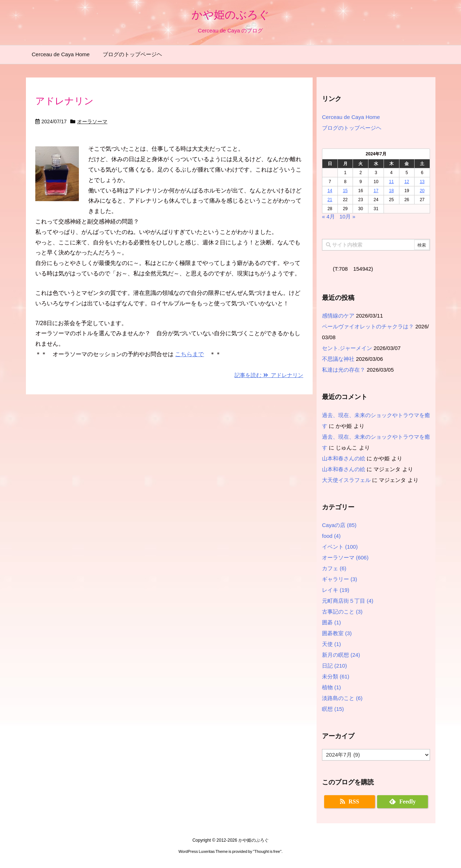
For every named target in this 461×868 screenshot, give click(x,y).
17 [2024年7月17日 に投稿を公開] (376, 191)
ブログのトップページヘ (352, 128)
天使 (332, 644)
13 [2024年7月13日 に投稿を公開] (422, 182)
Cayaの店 (339, 525)
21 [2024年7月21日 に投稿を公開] (330, 200)
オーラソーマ (92, 121)
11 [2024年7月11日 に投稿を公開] (391, 182)
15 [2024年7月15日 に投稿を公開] (345, 191)
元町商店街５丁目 (348, 601)
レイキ (336, 590)
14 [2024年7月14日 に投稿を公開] (330, 191)
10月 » (347, 216)
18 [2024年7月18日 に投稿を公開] (391, 191)
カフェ (334, 568)
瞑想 (333, 709)
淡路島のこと (342, 698)
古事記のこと (342, 612)
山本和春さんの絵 (344, 458)
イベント (340, 547)
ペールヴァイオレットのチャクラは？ (368, 326)
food (331, 536)
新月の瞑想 (341, 655)
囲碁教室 (337, 633)
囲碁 (332, 622)
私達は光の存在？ (344, 370)
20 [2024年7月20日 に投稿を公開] (422, 191)
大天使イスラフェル (346, 480)
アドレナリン (64, 101)
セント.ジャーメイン (347, 348)
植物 (332, 687)
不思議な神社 (338, 359)
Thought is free (267, 851)
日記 (334, 666)
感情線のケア (338, 316)
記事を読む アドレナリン (269, 375)
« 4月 (328, 216)
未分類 (336, 676)
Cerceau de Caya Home (351, 117)
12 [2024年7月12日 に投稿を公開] (407, 182)
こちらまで (189, 354)
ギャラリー (340, 579)
